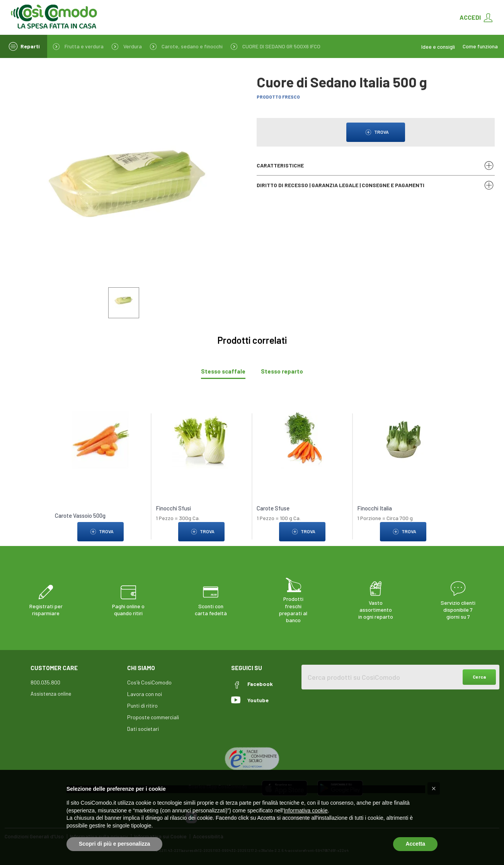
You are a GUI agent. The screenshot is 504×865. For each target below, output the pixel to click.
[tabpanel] (252, 473)
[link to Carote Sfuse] (302, 440)
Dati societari (143, 729)
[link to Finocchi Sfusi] (202, 440)
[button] (434, 788)
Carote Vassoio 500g (80, 515)
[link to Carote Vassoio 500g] (101, 440)
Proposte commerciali (153, 717)
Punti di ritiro (142, 705)
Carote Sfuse (273, 508)
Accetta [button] (415, 844)
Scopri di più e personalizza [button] (114, 844)
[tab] (223, 371)
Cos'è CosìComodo (149, 682)
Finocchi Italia (375, 508)
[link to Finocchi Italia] (403, 440)
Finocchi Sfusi (173, 508)
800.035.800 (45, 682)
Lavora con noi (145, 694)
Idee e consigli (438, 47)
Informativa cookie (306, 810)
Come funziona (480, 46)
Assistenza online (51, 694)
